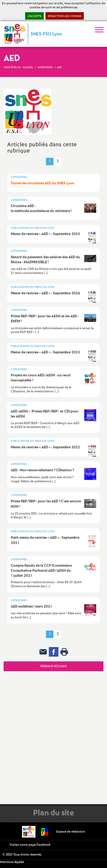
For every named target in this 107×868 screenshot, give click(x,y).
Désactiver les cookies (65, 16)
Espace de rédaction (71, 832)
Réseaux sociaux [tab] (54, 666)
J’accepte (34, 16)
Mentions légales (12, 862)
